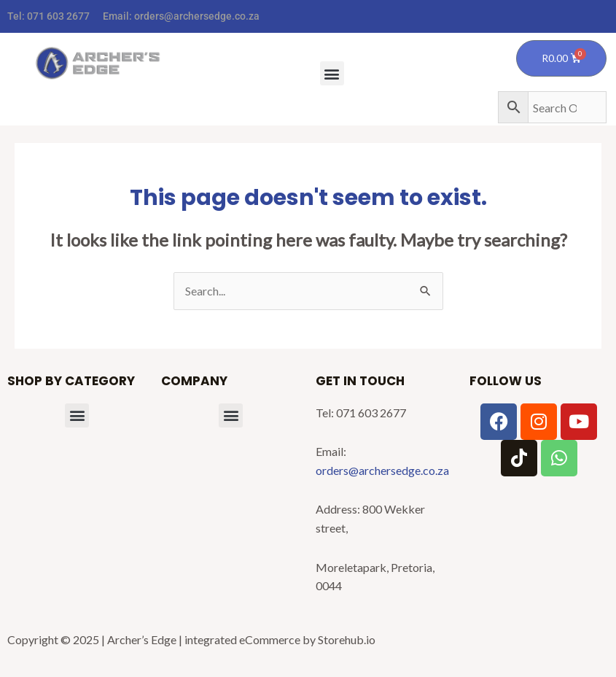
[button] (332, 73)
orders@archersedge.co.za (197, 16)
